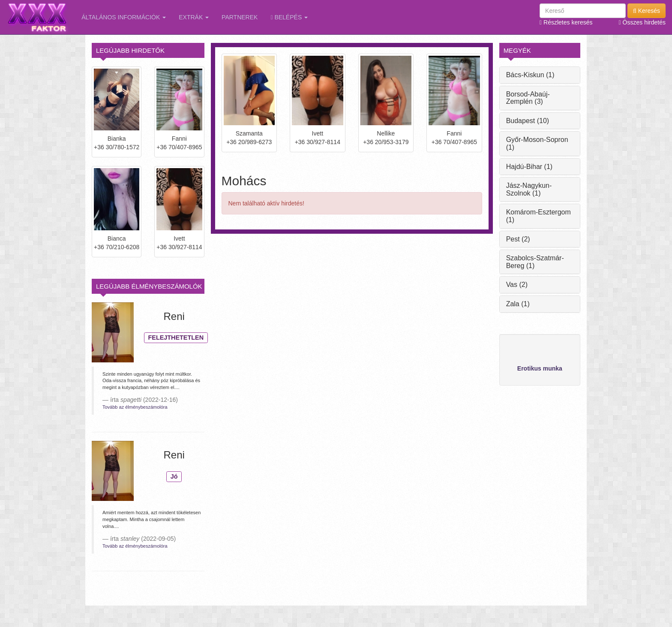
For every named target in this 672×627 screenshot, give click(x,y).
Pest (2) (518, 239)
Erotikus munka (540, 368)
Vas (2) (517, 285)
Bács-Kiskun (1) (530, 75)
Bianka (117, 139)
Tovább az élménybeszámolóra (135, 407)
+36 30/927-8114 (179, 247)
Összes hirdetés (642, 22)
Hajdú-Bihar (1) (529, 167)
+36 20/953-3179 (386, 142)
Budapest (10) (528, 121)
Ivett (179, 238)
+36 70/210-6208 (117, 247)
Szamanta (249, 133)
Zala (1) (518, 304)
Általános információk (124, 17)
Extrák (194, 17)
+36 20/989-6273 (249, 142)
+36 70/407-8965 (179, 147)
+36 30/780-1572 (117, 147)
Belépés (289, 17)
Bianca (117, 238)
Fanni (179, 139)
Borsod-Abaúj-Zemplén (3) (528, 98)
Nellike (386, 133)
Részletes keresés (566, 22)
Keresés (646, 11)
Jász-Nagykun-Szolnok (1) (529, 189)
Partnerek (240, 17)
